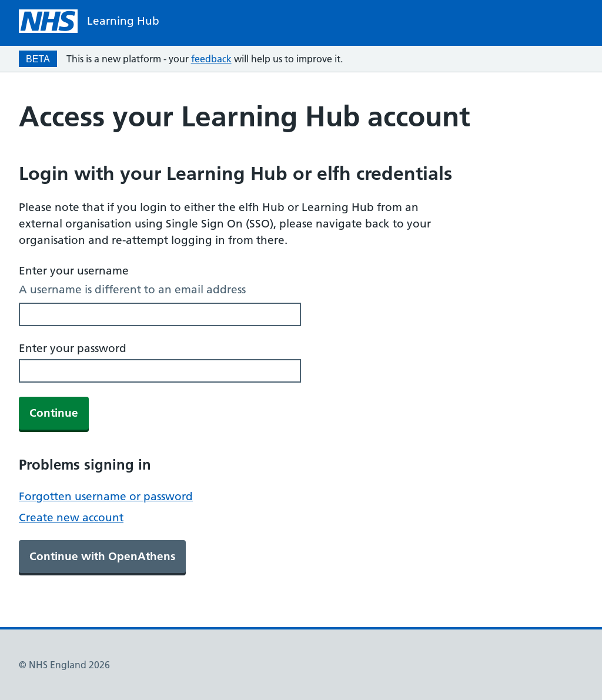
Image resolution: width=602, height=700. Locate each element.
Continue (54, 413)
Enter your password (73, 348)
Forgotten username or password (106, 496)
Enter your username (74, 271)
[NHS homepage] (89, 21)
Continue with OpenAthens (102, 556)
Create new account (71, 518)
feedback (211, 59)
